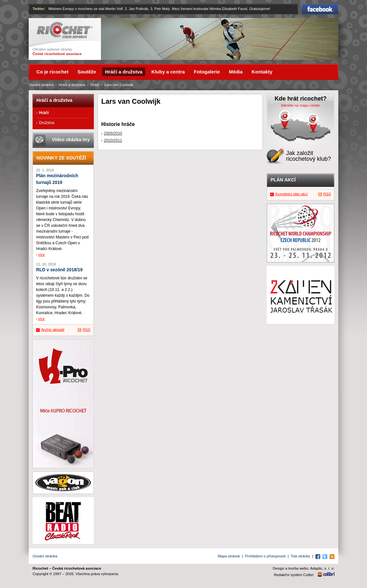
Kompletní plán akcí (292, 194)
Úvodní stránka (41, 85)
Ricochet (65, 30)
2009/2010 (113, 133)
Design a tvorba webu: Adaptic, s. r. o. (304, 568)
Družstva (47, 123)
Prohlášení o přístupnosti (265, 556)
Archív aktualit (53, 330)
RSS (87, 330)
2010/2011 (113, 140)
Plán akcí (283, 180)
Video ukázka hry (71, 140)
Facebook (320, 9)
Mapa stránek (229, 556)
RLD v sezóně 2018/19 (59, 270)
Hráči (95, 85)
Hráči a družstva (72, 85)
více (41, 255)
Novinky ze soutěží (61, 158)
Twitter (39, 9)
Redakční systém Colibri (294, 575)
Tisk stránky (300, 556)
